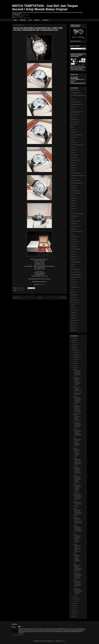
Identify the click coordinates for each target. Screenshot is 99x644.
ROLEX (72, 280)
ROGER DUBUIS (75, 277)
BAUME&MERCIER (75, 112)
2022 (74, 347)
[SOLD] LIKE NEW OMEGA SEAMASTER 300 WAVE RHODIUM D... (77, 576)
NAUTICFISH (74, 242)
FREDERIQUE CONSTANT (77, 176)
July (75, 361)
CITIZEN (73, 148)
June (75, 363)
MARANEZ (73, 229)
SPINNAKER (74, 295)
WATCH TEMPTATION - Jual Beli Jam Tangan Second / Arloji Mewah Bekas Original (45, 7)
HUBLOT (73, 209)
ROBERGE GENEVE (76, 275)
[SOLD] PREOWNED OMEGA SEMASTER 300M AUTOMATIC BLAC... (77, 548)
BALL (72, 109)
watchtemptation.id (19, 16)
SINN (72, 290)
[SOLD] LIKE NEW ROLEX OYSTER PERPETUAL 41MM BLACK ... (77, 433)
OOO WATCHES (75, 249)
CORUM (73, 153)
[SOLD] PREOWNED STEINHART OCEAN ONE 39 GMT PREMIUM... (77, 479)
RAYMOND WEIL (75, 270)
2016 (74, 612)
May (75, 366)
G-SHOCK (73, 178)
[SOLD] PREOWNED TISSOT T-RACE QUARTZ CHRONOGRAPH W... (78, 521)
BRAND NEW (74, 122)
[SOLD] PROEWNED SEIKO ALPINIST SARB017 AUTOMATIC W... (77, 558)
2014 (74, 616)
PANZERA (73, 259)
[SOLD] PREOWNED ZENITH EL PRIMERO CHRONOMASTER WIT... (77, 470)
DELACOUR (74, 155)
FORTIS (73, 170)
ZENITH (73, 325)
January (76, 601)
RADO (72, 267)
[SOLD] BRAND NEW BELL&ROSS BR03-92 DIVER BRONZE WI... (77, 417)
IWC (72, 211)
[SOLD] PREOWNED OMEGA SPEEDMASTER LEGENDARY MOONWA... (78, 568)
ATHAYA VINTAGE (75, 102)
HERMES (73, 203)
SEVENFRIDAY (74, 287)
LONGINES (73, 224)
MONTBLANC (74, 236)
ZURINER (73, 330)
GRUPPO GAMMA (75, 193)
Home (15, 20)
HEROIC (73, 206)
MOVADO (73, 239)
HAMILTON (73, 198)
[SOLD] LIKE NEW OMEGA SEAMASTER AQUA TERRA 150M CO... (77, 497)
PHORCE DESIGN (75, 262)
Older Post (63, 297)
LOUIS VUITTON (75, 226)
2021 (74, 349)
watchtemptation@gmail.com (23, 17)
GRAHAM (73, 188)
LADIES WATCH (75, 221)
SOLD (22, 290)
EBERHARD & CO (75, 160)
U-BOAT (73, 313)
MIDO (72, 234)
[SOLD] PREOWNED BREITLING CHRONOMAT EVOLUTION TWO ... (77, 512)
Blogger (63, 641)
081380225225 (42, 284)
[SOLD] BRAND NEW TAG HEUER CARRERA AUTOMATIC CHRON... (77, 381)
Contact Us (46, 20)
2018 (74, 608)
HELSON (73, 201)
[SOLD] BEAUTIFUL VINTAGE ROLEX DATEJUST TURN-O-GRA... (77, 452)
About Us (37, 20)
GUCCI (72, 196)
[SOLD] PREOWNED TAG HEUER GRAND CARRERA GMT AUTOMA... (77, 488)
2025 (74, 340)
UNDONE (73, 315)
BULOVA (73, 130)
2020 (74, 604)
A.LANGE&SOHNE (75, 93)
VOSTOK (73, 323)
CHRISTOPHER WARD (76, 145)
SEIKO (72, 285)
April (75, 368)
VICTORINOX (74, 320)
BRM (72, 127)
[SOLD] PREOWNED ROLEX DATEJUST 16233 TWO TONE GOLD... (77, 409)
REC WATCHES (74, 272)
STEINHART (74, 300)
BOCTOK (73, 117)
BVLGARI (73, 132)
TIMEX (72, 305)
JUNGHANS (74, 216)
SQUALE (73, 297)
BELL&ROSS (74, 115)
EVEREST (73, 165)
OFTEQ (72, 244)
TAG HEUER (74, 303)
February (76, 599)
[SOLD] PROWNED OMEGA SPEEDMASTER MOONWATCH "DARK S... (78, 391)
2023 (74, 345)
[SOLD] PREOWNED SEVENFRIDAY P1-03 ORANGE (78, 504)
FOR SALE (23, 20)
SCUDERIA (73, 282)
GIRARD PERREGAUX (76, 183)
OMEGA (19, 290)
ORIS (72, 254)
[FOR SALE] (74, 90)
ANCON (73, 99)
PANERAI (73, 257)
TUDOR (72, 310)
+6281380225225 (25, 15)
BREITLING (73, 125)
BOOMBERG (74, 120)
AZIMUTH (73, 107)
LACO (72, 219)
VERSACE (73, 318)
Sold (30, 20)
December (76, 351)
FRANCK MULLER (75, 173)
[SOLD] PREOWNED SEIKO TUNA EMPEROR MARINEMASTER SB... (77, 462)
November (76, 353)
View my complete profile (18, 635)
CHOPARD (73, 142)
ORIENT (73, 252)
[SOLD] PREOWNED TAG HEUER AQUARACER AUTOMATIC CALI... (77, 584)
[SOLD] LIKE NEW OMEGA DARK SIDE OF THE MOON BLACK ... (78, 592)
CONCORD (73, 150)
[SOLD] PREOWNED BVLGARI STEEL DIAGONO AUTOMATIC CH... (77, 442)
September (76, 357)
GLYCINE (73, 186)
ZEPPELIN (73, 328)
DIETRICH (73, 158)
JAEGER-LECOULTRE (76, 214)
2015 (74, 614)
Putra (21, 627)
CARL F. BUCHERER (76, 135)
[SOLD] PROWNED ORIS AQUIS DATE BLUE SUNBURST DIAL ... (77, 373)
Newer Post (16, 297)
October (76, 355)
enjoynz (54, 641)
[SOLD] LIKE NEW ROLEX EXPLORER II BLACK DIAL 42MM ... (77, 425)
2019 (74, 606)
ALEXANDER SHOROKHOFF (78, 95)
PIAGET (73, 264)
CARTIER (73, 137)
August (75, 359)
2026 (74, 338)
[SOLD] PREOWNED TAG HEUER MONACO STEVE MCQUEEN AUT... (77, 539)
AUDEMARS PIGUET (76, 104)
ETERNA (73, 163)
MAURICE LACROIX (76, 231)
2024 (74, 342)
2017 (74, 610)
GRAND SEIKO (74, 191)
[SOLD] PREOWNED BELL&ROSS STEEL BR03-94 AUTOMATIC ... (78, 529)
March (75, 597)
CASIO (72, 140)
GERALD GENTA (75, 181)
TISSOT (73, 308)
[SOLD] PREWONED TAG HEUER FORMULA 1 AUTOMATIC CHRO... (77, 400)
